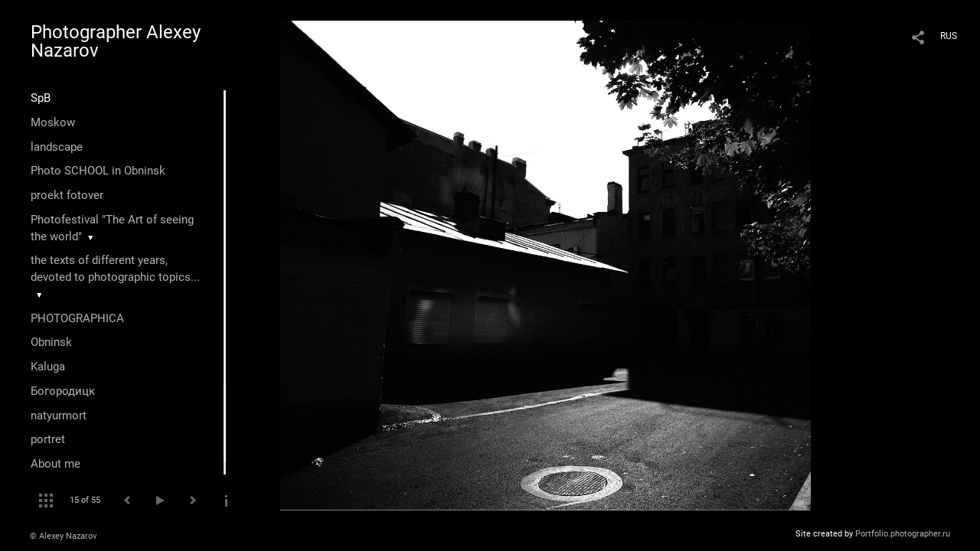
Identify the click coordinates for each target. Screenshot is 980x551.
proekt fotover (67, 195)
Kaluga (48, 367)
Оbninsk (51, 342)
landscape (57, 147)
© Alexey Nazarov (63, 536)
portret (48, 439)
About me (56, 464)
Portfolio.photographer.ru (903, 534)
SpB (41, 98)
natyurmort (59, 416)
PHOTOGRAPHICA (77, 318)
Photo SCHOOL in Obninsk (98, 171)
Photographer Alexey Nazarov (116, 41)
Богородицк (63, 391)
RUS (949, 36)
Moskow (53, 122)
